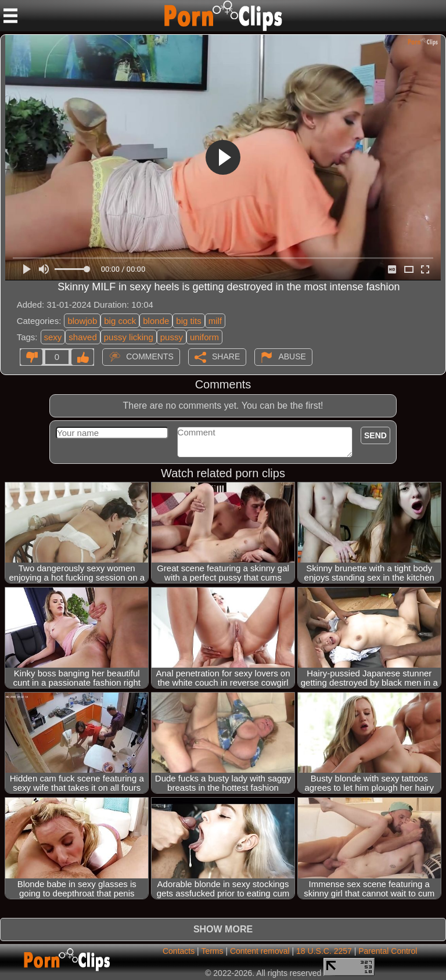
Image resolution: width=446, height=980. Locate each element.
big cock (120, 321)
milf (215, 321)
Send (375, 435)
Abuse (292, 356)
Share (226, 356)
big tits (188, 321)
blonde (156, 321)
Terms (212, 951)
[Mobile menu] (10, 16)
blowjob (82, 321)
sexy (53, 337)
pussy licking (129, 337)
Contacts (179, 951)
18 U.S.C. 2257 (324, 951)
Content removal (260, 951)
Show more (223, 929)
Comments (150, 356)
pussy (172, 337)
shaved (82, 337)
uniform (204, 337)
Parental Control (388, 951)
